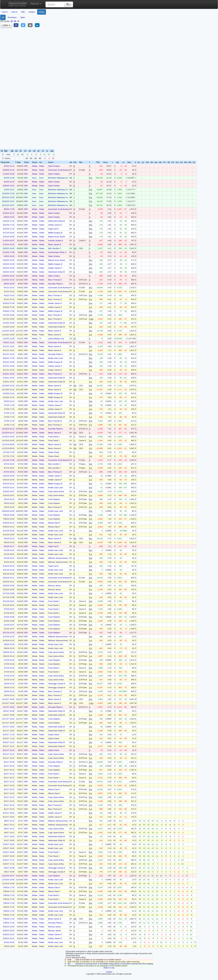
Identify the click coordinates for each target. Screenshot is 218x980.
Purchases (12, 17)
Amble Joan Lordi (56, 358)
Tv (40, 339)
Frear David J (54, 437)
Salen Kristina (54, 166)
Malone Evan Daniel (57, 237)
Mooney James (55, 586)
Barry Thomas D (55, 280)
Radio (42, 166)
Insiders (32, 12)
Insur (34, 178)
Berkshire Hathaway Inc (58, 178)
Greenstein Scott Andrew (59, 170)
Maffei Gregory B (55, 233)
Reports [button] (36, 4)
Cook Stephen (54, 499)
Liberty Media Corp (56, 339)
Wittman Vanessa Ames (58, 558)
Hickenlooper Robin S (57, 252)
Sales (23, 17)
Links (6, 25)
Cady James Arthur (56, 491)
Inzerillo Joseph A (56, 241)
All (3, 17)
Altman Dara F (54, 523)
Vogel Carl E (53, 229)
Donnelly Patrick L (56, 284)
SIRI (23, 12)
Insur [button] (5, 12)
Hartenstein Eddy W (57, 221)
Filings (42, 12)
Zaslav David (54, 452)
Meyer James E (55, 244)
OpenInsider (18, 4)
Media (35, 166)
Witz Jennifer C (55, 248)
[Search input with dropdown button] (55, 4)
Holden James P (55, 225)
